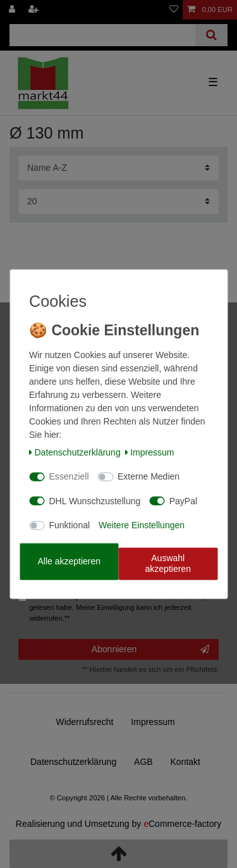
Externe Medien (149, 476)
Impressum (150, 452)
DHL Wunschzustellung (95, 500)
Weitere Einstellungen (142, 525)
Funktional (70, 525)
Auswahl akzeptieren (168, 563)
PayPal (183, 500)
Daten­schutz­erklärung (75, 452)
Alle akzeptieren (69, 561)
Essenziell (69, 476)
